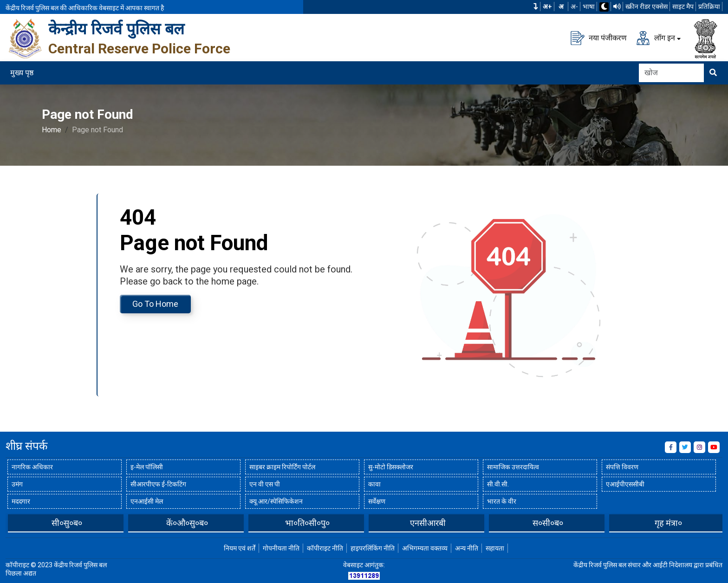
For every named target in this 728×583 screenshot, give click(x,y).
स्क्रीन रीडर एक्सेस (647, 6)
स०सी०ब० (668, 523)
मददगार (21, 501)
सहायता (495, 548)
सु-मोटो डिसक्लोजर (391, 467)
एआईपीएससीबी (625, 484)
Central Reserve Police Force (139, 49)
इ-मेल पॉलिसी (147, 467)
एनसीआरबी (548, 523)
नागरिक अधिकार (32, 467)
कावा (374, 484)
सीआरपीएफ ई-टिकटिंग (158, 484)
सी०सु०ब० (187, 523)
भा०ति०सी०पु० (428, 523)
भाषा (589, 6)
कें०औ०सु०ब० (307, 523)
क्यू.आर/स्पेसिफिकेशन (276, 501)
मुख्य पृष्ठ (22, 73)
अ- (574, 6)
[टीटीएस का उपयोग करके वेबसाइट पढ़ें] (617, 6)
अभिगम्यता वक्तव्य (425, 548)
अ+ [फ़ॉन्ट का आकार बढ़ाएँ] (547, 6)
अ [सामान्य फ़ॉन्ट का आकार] (561, 6)
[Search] (672, 73)
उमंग (17, 484)
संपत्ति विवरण (622, 467)
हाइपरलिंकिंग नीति (373, 548)
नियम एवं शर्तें (240, 548)
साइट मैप (683, 6)
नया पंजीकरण (599, 38)
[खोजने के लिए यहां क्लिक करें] (713, 73)
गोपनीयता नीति (281, 548)
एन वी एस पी (265, 484)
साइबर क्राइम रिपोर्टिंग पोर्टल (282, 467)
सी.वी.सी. (498, 484)
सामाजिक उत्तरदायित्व (513, 467)
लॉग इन (656, 38)
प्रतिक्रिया (709, 6)
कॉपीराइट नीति (325, 548)
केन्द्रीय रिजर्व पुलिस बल (116, 29)
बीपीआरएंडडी (67, 523)
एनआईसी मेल (147, 501)
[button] (536, 6)
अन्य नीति (467, 548)
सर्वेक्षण (377, 501)
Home (52, 130)
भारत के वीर (502, 501)
